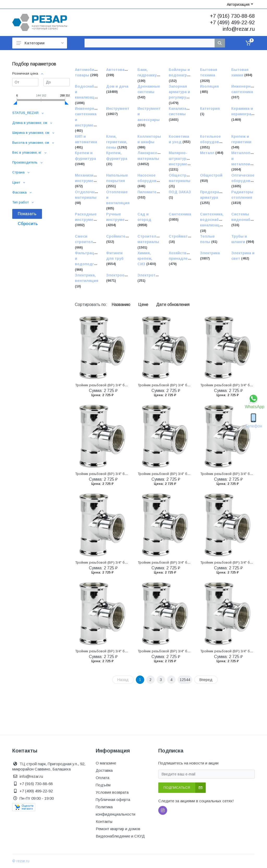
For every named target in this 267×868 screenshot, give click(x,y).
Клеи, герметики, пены (117, 142)
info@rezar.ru (239, 29)
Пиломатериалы (153, 192)
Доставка (104, 770)
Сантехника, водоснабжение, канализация (216, 220)
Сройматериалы (122, 236)
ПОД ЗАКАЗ (180, 192)
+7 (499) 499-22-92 (232, 22)
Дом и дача (117, 86)
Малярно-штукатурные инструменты (182, 159)
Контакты (104, 821)
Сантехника (180, 214)
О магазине (106, 763)
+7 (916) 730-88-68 (232, 16)
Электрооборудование (128, 275)
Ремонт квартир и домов (118, 829)
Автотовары (118, 70)
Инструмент (118, 108)
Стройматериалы (186, 236)
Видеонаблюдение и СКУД (120, 836)
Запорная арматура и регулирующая (183, 92)
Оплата (102, 778)
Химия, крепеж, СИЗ (145, 259)
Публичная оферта (113, 800)
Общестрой (211, 175)
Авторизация (240, 4)
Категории (40, 43)
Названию (122, 305)
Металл (208, 153)
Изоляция (209, 86)
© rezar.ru (21, 861)
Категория (210, 108)
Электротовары (153, 275)
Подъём (103, 785)
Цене (144, 305)
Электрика (210, 253)
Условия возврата (112, 792)
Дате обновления (173, 305)
